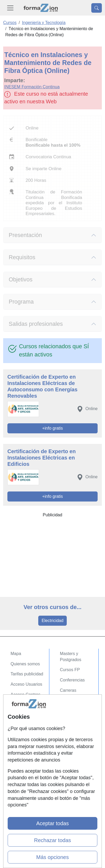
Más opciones (52, 857)
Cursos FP (70, 670)
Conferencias (72, 680)
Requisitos (22, 257)
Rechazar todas (52, 840)
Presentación (25, 235)
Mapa (16, 654)
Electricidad (53, 621)
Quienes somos (25, 664)
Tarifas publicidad (27, 674)
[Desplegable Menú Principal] (10, 8)
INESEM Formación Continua (32, 87)
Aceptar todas (52, 823)
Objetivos (21, 279)
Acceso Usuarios (26, 684)
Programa (21, 302)
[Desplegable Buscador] (97, 8)
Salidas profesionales (36, 324)
